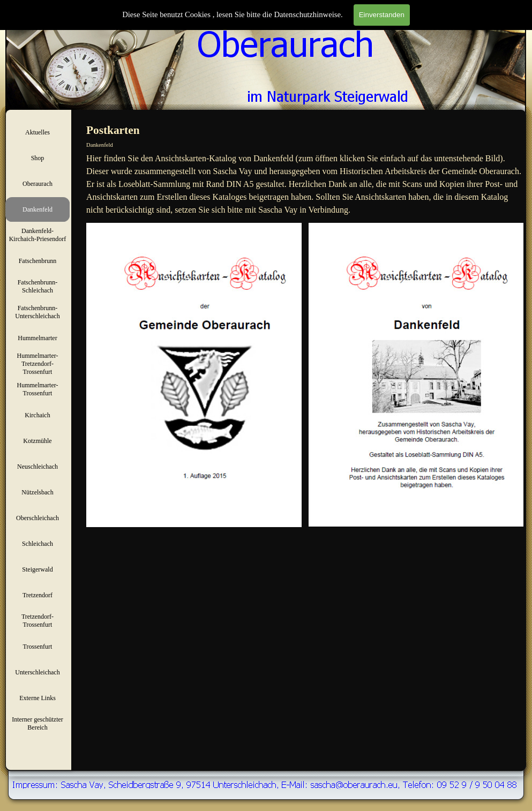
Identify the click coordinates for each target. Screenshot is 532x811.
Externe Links (38, 698)
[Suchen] (460, 20)
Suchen (514, 20)
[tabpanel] (305, 184)
